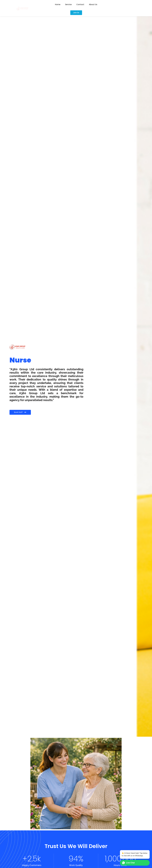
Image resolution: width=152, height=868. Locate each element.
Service (68, 4)
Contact (80, 4)
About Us (93, 4)
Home (58, 4)
